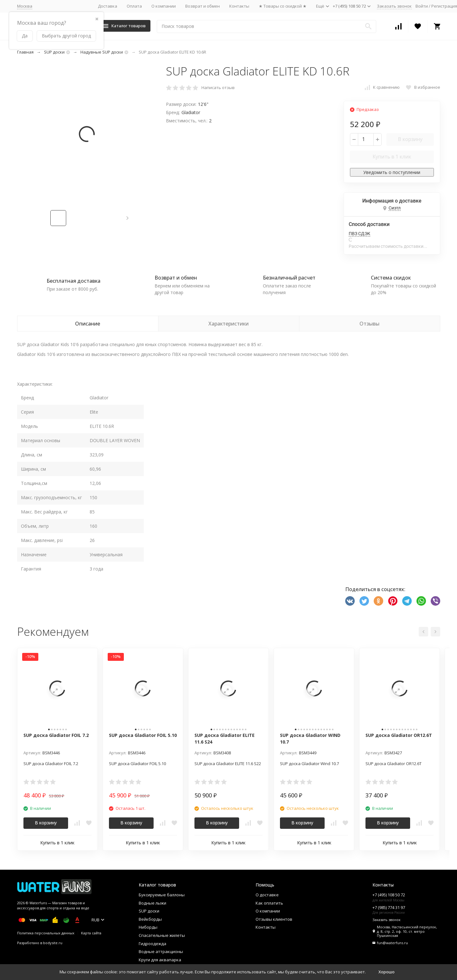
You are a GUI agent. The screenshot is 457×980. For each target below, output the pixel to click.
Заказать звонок (394, 6)
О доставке (267, 895)
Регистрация (444, 6)
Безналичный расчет (289, 278)
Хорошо (387, 972)
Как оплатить (269, 903)
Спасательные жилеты (162, 935)
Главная (25, 52)
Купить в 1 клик (392, 157)
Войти (422, 6)
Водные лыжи (152, 903)
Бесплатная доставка (73, 281)
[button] (127, 218)
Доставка (108, 6)
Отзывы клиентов (274, 919)
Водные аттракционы (161, 951)
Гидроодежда (152, 944)
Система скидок (391, 278)
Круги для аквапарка (160, 960)
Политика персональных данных (46, 933)
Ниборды (148, 927)
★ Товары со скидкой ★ (283, 6)
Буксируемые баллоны (162, 895)
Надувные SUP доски (102, 52)
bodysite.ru (53, 943)
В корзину (410, 139)
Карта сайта (91, 933)
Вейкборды (150, 919)
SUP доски (54, 52)
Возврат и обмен (203, 6)
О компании (164, 6)
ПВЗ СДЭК (359, 234)
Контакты (239, 6)
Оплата (134, 6)
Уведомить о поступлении (392, 172)
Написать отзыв (218, 87)
